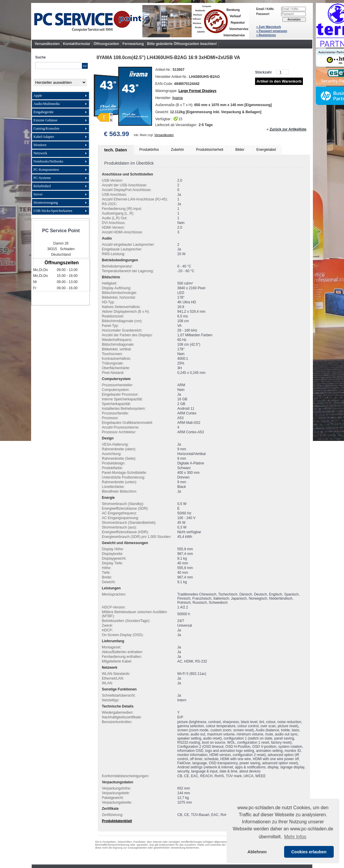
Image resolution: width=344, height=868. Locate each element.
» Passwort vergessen (272, 31)
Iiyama (177, 98)
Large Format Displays (197, 91)
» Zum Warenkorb (269, 27)
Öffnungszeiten (106, 44)
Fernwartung (133, 44)
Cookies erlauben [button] (309, 852)
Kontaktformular (76, 44)
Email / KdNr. (265, 9)
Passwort (263, 14)
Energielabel (266, 150)
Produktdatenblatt (117, 821)
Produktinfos (149, 150)
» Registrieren (266, 35)
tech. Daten (116, 150)
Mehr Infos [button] (295, 837)
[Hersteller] (60, 82)
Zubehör (177, 150)
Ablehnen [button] (257, 852)
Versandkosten (47, 44)
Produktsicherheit (210, 150)
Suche (41, 57)
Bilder (240, 150)
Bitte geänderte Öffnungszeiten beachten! (182, 44)
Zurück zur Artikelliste (288, 129)
